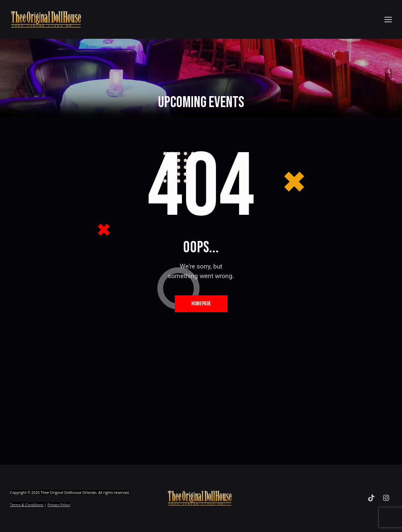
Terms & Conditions (27, 505)
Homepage (201, 304)
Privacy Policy (59, 505)
